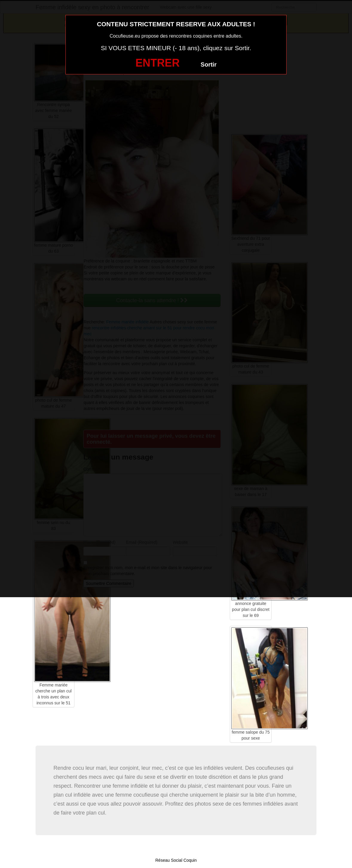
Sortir (208, 64)
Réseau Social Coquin (176, 860)
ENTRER (157, 63)
